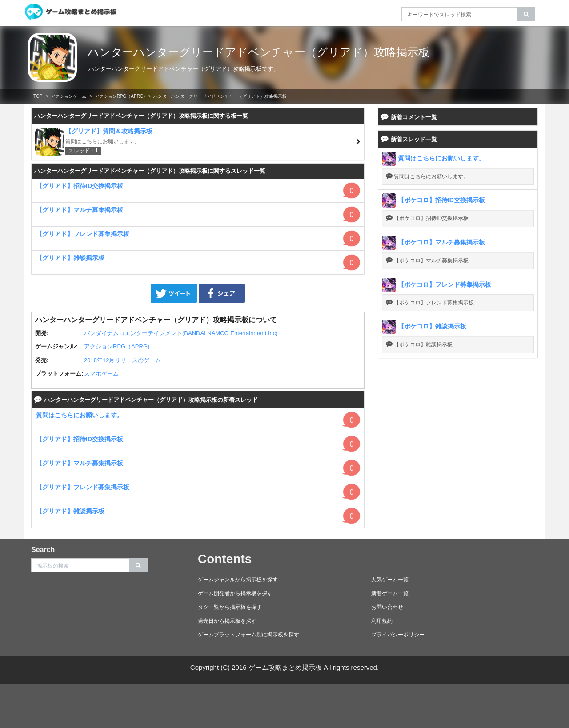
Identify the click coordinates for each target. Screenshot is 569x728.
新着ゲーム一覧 (390, 593)
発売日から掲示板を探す (227, 621)
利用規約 (382, 621)
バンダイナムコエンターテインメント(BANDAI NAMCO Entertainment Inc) (181, 333)
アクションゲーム (68, 96)
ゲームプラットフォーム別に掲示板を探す (248, 635)
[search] (526, 14)
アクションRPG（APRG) (120, 96)
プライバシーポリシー (398, 635)
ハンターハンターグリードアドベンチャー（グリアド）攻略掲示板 (258, 52)
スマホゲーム (101, 374)
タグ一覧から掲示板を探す (230, 607)
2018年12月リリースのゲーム (122, 360)
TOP (38, 96)
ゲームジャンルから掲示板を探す (238, 580)
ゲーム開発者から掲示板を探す (235, 593)
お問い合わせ (387, 607)
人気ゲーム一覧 (390, 580)
